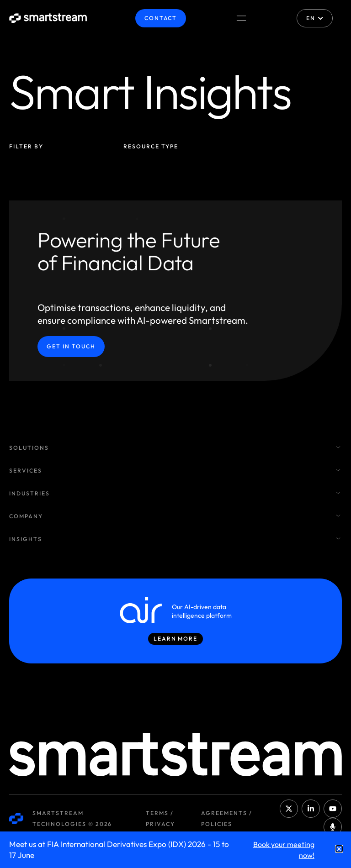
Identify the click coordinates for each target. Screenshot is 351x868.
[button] (339, 849)
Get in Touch (71, 346)
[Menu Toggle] (241, 18)
